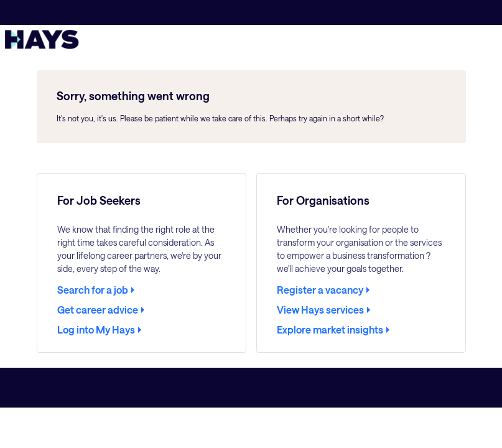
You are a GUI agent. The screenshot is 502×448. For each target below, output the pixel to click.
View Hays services (320, 310)
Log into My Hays (96, 330)
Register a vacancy (320, 290)
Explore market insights (330, 330)
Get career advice (98, 310)
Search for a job (93, 290)
